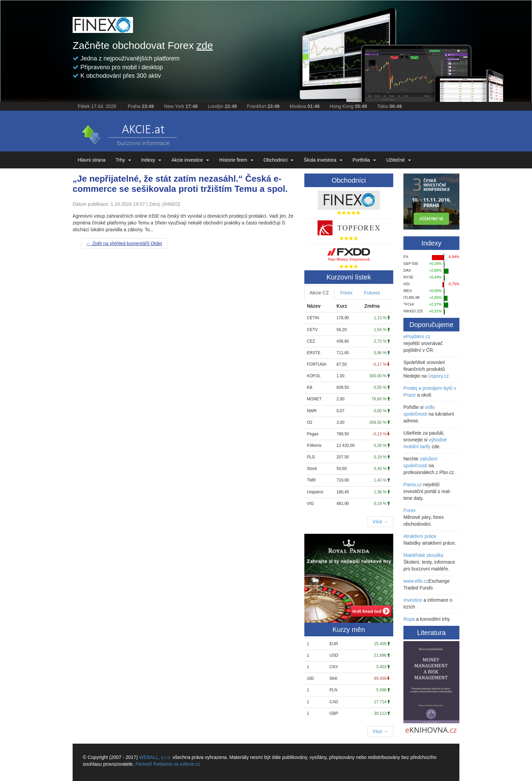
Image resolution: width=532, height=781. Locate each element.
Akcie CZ (319, 293)
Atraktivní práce (420, 536)
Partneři (144, 764)
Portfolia (364, 160)
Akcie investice (190, 160)
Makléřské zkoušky (423, 555)
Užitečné (398, 160)
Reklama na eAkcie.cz (177, 764)
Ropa (409, 619)
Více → (380, 522)
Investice (413, 600)
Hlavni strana (92, 160)
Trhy (123, 160)
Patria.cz (413, 485)
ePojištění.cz (417, 337)
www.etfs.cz (416, 581)
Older (124, 243)
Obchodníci (279, 160)
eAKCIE (129, 133)
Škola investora (323, 160)
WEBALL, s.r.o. (155, 757)
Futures (372, 293)
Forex (346, 293)
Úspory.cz (438, 376)
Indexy (151, 160)
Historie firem (236, 160)
